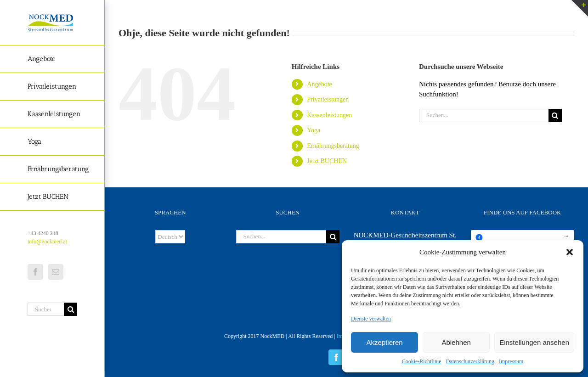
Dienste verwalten (371, 319)
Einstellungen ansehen (534, 342)
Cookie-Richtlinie (422, 361)
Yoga (314, 130)
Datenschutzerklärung (470, 361)
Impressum (511, 361)
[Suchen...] (46, 309)
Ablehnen (456, 342)
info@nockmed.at (47, 242)
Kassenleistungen (329, 115)
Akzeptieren (384, 342)
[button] (570, 252)
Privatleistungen (328, 99)
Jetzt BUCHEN (327, 161)
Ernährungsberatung (333, 146)
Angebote (319, 84)
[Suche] (71, 309)
